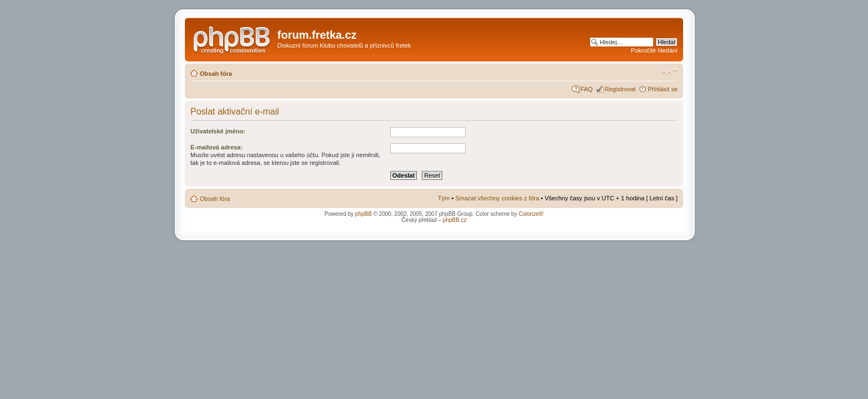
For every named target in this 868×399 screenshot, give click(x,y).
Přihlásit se (663, 89)
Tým (444, 198)
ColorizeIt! (531, 214)
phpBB (364, 214)
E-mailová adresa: (216, 147)
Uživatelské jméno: (218, 131)
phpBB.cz (455, 220)
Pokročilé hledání (654, 50)
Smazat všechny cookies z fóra (497, 198)
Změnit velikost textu (670, 71)
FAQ (587, 89)
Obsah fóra (216, 74)
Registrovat (621, 89)
